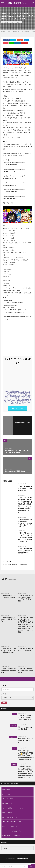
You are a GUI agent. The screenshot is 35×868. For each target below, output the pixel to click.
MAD (15, 749)
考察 (12, 22)
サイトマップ (7, 794)
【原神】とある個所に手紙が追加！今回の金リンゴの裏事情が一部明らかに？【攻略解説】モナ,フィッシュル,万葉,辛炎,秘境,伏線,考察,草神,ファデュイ (25, 505)
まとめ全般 (14, 737)
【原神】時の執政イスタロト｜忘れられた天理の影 (9, 596)
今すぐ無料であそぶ (18, 408)
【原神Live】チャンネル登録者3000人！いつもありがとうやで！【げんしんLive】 (25, 523)
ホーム (4, 867)
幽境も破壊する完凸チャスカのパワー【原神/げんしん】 (25, 740)
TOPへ (32, 867)
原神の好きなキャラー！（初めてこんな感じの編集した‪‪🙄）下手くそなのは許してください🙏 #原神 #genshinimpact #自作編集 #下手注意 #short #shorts (26, 755)
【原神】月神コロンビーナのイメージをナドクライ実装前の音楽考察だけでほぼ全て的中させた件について (25, 537)
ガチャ (14, 765)
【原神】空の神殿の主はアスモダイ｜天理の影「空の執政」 (25, 488)
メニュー (18, 867)
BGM (15, 714)
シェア (11, 867)
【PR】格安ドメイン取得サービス (12, 836)
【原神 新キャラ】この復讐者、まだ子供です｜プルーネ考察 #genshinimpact (9, 650)
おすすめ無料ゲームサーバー (11, 817)
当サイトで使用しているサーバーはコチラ (14, 808)
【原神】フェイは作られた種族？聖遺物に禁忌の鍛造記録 (9, 670)
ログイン (17, 564)
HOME (3, 31)
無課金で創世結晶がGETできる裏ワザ (13, 822)
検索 (4, 703)
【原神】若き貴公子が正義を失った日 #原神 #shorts (25, 649)
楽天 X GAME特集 (8, 813)
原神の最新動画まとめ (18, 3)
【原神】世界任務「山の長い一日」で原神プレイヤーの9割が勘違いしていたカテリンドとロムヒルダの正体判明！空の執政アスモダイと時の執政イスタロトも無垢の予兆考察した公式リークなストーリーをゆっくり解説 (26, 625)
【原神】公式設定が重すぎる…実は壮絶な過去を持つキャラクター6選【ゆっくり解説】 (26, 598)
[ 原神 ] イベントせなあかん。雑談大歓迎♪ (25, 728)
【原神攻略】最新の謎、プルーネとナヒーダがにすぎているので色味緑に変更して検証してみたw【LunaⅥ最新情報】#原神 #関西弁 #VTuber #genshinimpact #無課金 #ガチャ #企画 (25, 772)
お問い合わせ (7, 790)
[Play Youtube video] (17, 56)
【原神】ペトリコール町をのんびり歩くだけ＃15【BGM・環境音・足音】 (25, 717)
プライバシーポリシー (9, 799)
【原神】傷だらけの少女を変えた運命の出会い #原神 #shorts (25, 670)
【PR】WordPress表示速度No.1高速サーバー (15, 831)
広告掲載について (8, 803)
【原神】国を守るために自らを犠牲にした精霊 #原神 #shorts (25, 551)
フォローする (23, 425)
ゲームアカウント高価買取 (10, 826)
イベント (14, 725)
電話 (25, 867)
